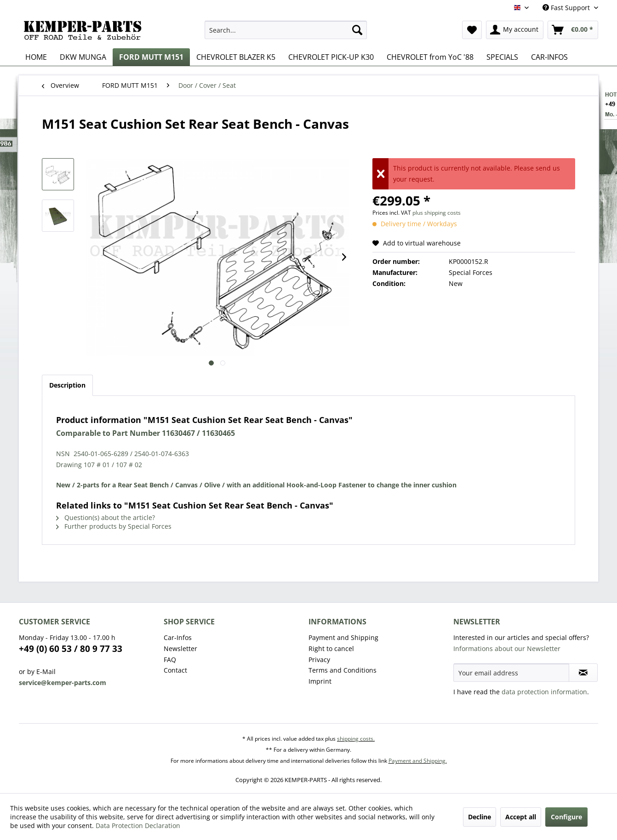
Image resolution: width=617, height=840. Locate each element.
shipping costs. (356, 739)
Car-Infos (178, 637)
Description (67, 385)
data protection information (544, 692)
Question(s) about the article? (106, 517)
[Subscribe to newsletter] (583, 673)
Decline (480, 817)
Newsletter (180, 649)
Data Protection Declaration (138, 826)
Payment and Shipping (343, 637)
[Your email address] (511, 673)
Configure (566, 817)
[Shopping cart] (573, 30)
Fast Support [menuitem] (567, 8)
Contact (175, 670)
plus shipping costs (437, 213)
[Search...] (286, 30)
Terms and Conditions (343, 670)
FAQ (170, 660)
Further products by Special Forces (114, 526)
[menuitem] (286, 30)
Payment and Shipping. (418, 761)
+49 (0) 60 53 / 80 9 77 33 (71, 649)
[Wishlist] (472, 30)
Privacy (319, 660)
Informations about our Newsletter (507, 649)
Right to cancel (331, 649)
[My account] (515, 30)
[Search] (357, 30)
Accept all (521, 817)
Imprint (320, 681)
